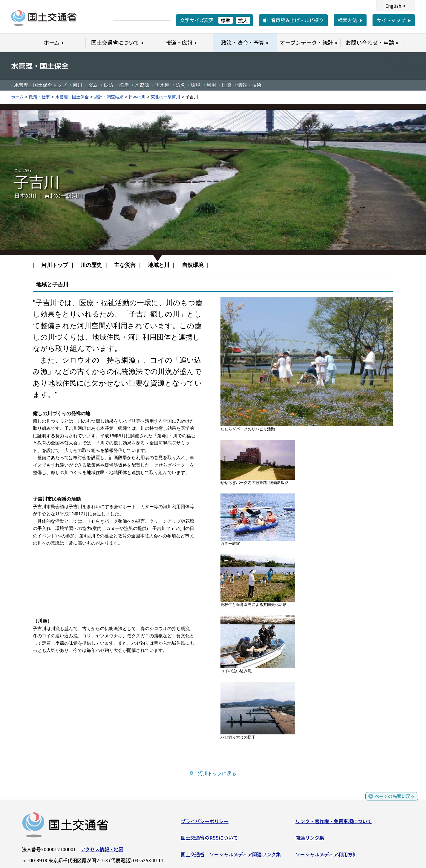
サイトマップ (391, 20)
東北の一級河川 (166, 97)
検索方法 (347, 20)
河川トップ (55, 265)
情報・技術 (249, 85)
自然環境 (193, 265)
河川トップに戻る (213, 773)
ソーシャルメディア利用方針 (326, 855)
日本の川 (137, 97)
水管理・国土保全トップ (40, 85)
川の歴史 (91, 265)
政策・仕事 (39, 97)
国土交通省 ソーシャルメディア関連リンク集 (231, 855)
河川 (77, 85)
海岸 (124, 85)
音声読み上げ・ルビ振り (297, 20)
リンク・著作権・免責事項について (334, 822)
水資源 (142, 85)
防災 (180, 85)
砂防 (108, 85)
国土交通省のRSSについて (209, 839)
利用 (211, 85)
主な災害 (125, 265)
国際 (227, 85)
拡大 (243, 20)
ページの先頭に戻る (394, 801)
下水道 (162, 85)
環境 (196, 85)
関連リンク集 (310, 839)
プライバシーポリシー (205, 822)
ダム (93, 85)
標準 (226, 20)
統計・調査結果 (109, 97)
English (393, 6)
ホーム (17, 97)
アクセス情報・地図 (102, 850)
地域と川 (159, 265)
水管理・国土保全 (72, 97)
